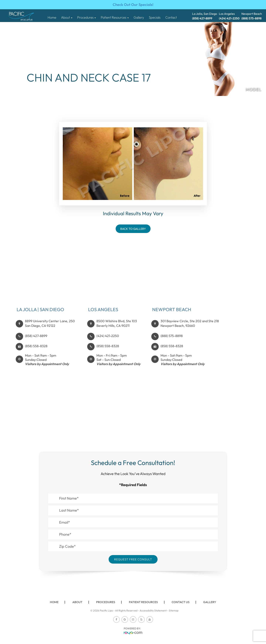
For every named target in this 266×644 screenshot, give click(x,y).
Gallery (139, 17)
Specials (155, 17)
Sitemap (174, 611)
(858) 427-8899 (36, 342)
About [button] (67, 17)
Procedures (106, 602)
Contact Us (181, 602)
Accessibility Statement (153, 611)
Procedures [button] (87, 17)
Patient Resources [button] (115, 17)
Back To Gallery (133, 229)
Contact (171, 17)
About (77, 602)
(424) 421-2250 (108, 342)
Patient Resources (143, 602)
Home (52, 17)
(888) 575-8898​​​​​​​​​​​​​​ (172, 342)
